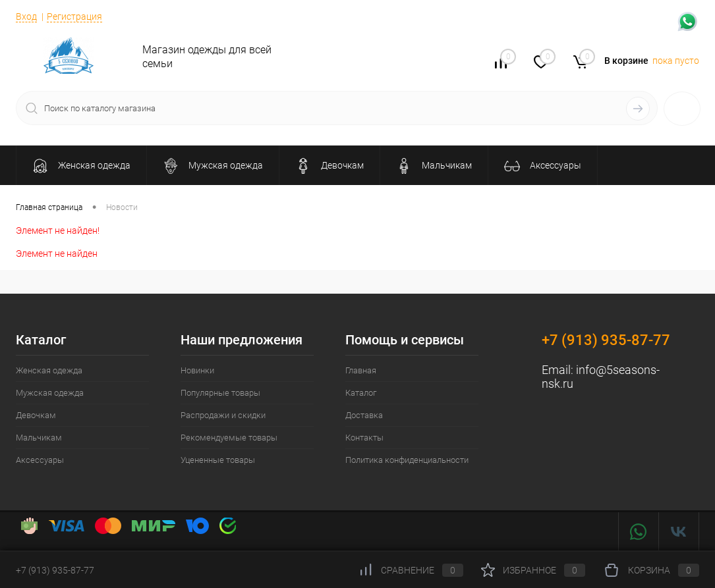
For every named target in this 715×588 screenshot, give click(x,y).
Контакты (364, 438)
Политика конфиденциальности (407, 460)
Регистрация (74, 16)
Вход (26, 16)
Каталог (361, 393)
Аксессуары (40, 460)
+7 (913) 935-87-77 (606, 340)
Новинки (197, 370)
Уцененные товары (218, 460)
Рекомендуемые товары (229, 438)
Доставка (364, 415)
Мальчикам (39, 438)
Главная (361, 370)
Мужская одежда (50, 393)
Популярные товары (220, 393)
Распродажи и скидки (223, 415)
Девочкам (36, 415)
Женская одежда (49, 370)
